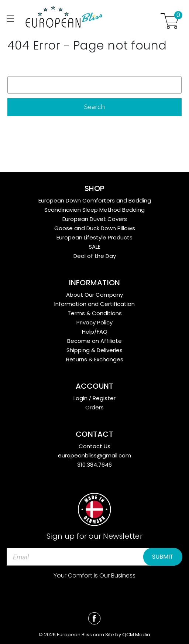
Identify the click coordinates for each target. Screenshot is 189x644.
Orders (94, 407)
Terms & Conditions (95, 313)
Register (104, 398)
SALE (94, 247)
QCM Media (136, 635)
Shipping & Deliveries (94, 350)
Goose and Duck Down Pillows (95, 228)
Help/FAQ (95, 332)
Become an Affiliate (94, 341)
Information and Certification (94, 304)
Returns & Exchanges (95, 359)
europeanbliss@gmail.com (94, 455)
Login (80, 398)
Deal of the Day (95, 256)
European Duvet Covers (95, 219)
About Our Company (94, 295)
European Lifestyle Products (94, 237)
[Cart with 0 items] (170, 21)
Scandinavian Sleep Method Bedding (94, 210)
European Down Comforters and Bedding (95, 200)
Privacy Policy (94, 322)
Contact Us (94, 446)
